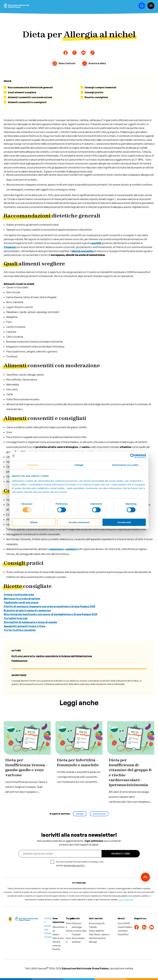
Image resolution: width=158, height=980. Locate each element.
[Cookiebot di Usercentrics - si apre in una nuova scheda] (133, 456)
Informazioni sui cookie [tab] (125, 465)
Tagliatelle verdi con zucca (21, 602)
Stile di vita (58, 938)
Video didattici (97, 931)
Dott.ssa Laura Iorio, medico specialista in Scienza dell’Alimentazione (52, 656)
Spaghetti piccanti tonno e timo (25, 626)
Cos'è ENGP (124, 923)
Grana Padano (125, 927)
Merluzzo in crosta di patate (22, 599)
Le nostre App (79, 931)
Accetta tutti (124, 522)
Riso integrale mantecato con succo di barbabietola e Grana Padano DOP (51, 614)
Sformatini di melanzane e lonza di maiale (30, 622)
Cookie (48, 937)
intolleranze (99, 814)
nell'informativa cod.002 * (74, 865)
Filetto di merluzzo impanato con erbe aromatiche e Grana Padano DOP (50, 606)
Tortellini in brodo (16, 618)
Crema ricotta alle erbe (19, 595)
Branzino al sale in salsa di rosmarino (27, 610)
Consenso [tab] (33, 465)
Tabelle (93, 927)
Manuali (93, 942)
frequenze (10, 247)
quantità (97, 243)
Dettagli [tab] (79, 465)
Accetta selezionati (79, 522)
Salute (56, 934)
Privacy (48, 933)
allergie (80, 814)
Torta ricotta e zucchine (20, 630)
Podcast (76, 934)
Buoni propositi (97, 923)
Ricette (56, 949)
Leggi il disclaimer (126, 900)
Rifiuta (34, 522)
